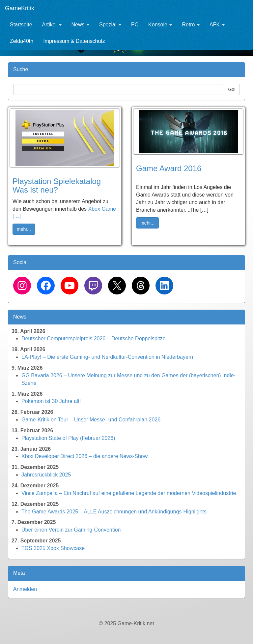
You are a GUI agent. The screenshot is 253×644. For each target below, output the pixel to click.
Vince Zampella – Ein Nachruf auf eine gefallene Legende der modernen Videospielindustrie (129, 493)
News (80, 25)
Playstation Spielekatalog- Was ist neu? (58, 185)
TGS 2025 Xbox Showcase (53, 548)
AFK (217, 25)
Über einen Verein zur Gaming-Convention (71, 530)
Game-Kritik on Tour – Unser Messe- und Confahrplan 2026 (91, 420)
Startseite (21, 25)
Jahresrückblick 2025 (46, 475)
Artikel (52, 25)
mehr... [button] (24, 229)
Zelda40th (22, 41)
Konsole (160, 25)
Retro (191, 25)
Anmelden (25, 589)
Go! (232, 89)
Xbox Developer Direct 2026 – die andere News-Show (84, 456)
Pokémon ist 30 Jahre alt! (51, 401)
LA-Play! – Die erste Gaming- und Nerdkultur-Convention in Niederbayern (107, 357)
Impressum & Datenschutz (74, 41)
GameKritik (20, 8)
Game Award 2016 (169, 168)
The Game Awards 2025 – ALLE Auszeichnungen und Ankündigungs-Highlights (114, 512)
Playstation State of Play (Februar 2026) (68, 438)
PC (135, 25)
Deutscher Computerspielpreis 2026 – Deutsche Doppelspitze (94, 338)
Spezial (110, 25)
